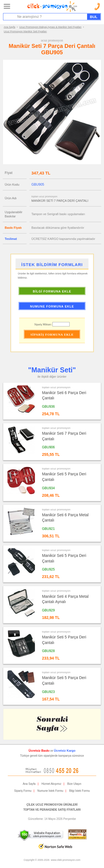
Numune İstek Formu (50, 791)
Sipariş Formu (23, 791)
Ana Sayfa (10, 27)
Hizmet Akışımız (51, 784)
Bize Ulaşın (74, 784)
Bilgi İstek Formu (79, 791)
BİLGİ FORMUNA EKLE (52, 291)
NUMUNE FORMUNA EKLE (52, 306)
